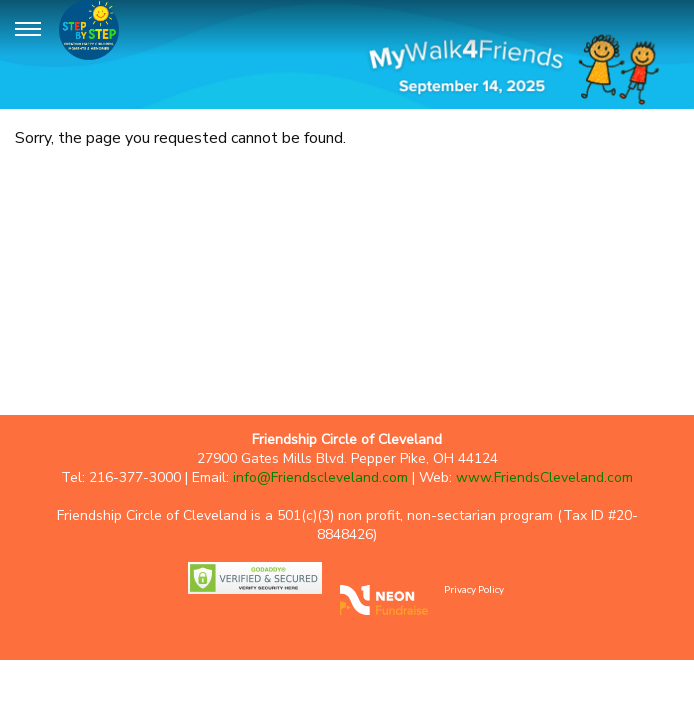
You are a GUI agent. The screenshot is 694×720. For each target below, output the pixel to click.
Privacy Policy (474, 589)
